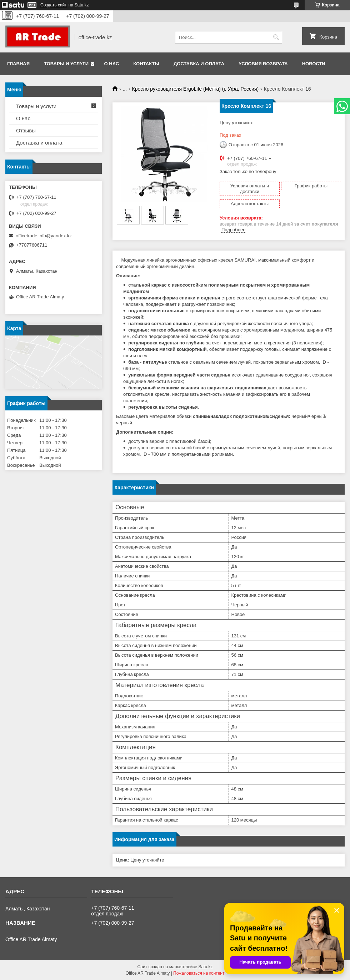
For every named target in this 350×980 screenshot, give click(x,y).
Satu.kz (205, 967)
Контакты (146, 64)
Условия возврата (263, 64)
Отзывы (26, 130)
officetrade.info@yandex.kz (44, 236)
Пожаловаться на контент (199, 973)
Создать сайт (54, 5)
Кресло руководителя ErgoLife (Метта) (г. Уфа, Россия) (196, 89)
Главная (18, 64)
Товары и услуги (66, 64)
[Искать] (276, 37)
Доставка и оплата (199, 64)
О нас (112, 64)
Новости (314, 64)
